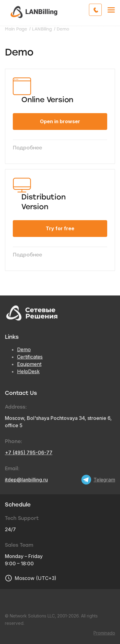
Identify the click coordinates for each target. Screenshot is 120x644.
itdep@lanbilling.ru (26, 480)
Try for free (60, 228)
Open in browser (60, 121)
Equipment (29, 364)
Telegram (104, 480)
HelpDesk (28, 371)
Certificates (30, 357)
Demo (24, 349)
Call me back (102, 10)
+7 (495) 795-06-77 (29, 453)
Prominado (104, 633)
